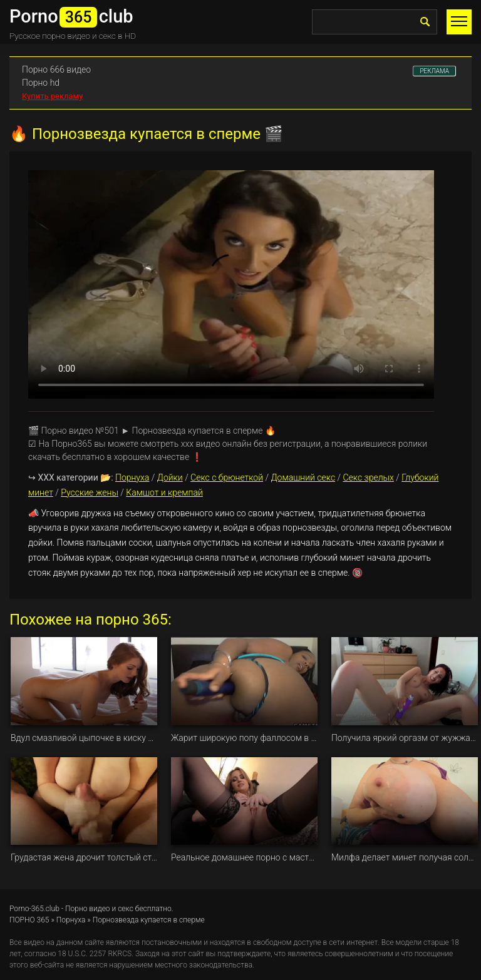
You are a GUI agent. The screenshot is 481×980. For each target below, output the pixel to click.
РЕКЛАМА (434, 71)
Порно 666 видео (56, 69)
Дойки (170, 477)
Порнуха (132, 477)
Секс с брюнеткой (227, 477)
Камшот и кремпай (164, 493)
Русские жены (90, 493)
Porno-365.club (34, 909)
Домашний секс (303, 477)
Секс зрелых (368, 477)
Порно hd (41, 83)
